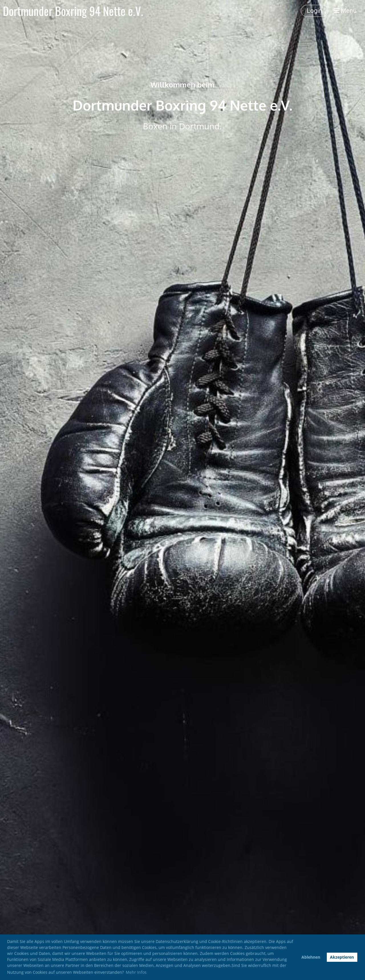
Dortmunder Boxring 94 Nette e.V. (73, 11)
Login (315, 11)
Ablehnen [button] (311, 957)
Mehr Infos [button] (136, 972)
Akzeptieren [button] (342, 957)
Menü (345, 11)
